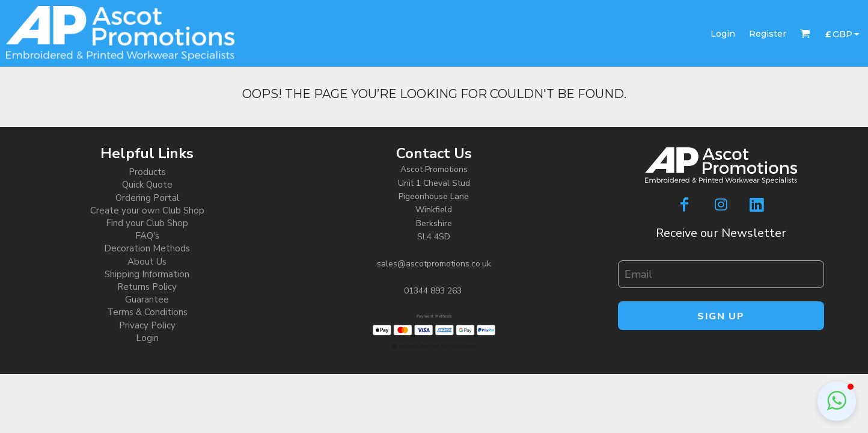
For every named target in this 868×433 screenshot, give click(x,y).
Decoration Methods (147, 248)
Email (627, 254)
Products (147, 172)
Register (768, 34)
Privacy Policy (147, 325)
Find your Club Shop (147, 223)
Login (723, 34)
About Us (147, 262)
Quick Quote (147, 185)
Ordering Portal (147, 198)
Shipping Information (147, 274)
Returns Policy (147, 287)
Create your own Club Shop (147, 210)
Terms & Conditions (147, 312)
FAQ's (147, 236)
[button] (837, 401)
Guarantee (147, 299)
